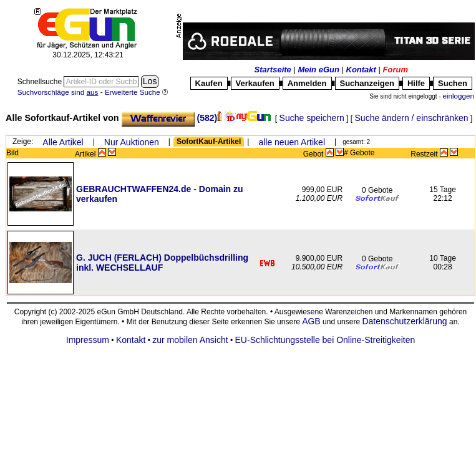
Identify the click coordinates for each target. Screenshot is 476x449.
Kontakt (361, 70)
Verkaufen (255, 83)
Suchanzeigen (367, 83)
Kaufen (209, 83)
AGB (311, 321)
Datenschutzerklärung (404, 321)
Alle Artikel (63, 142)
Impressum (88, 340)
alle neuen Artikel (292, 142)
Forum (396, 70)
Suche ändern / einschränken (412, 118)
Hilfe (416, 83)
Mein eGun (318, 70)
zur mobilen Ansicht (190, 340)
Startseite (273, 70)
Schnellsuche (41, 82)
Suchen (453, 83)
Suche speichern (312, 118)
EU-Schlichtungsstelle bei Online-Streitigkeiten (325, 340)
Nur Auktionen (132, 142)
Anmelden (307, 83)
